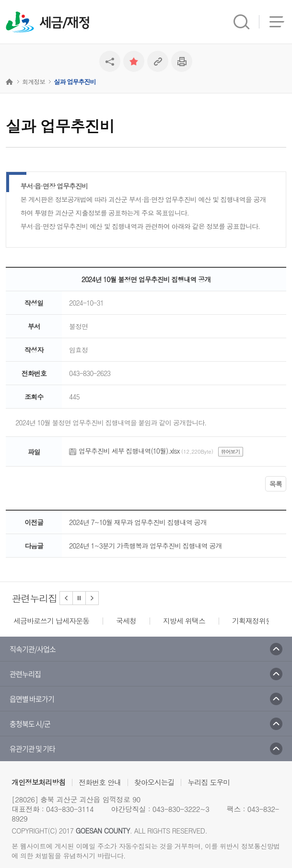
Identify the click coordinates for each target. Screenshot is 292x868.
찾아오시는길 (154, 782)
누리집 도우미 (209, 782)
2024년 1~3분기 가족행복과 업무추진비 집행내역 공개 (145, 546)
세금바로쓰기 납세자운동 (51, 621)
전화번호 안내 (100, 782)
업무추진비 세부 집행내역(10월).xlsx (129, 451)
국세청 (126, 621)
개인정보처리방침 (38, 782)
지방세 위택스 (184, 621)
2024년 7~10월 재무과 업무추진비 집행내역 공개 (138, 522)
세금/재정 (64, 23)
